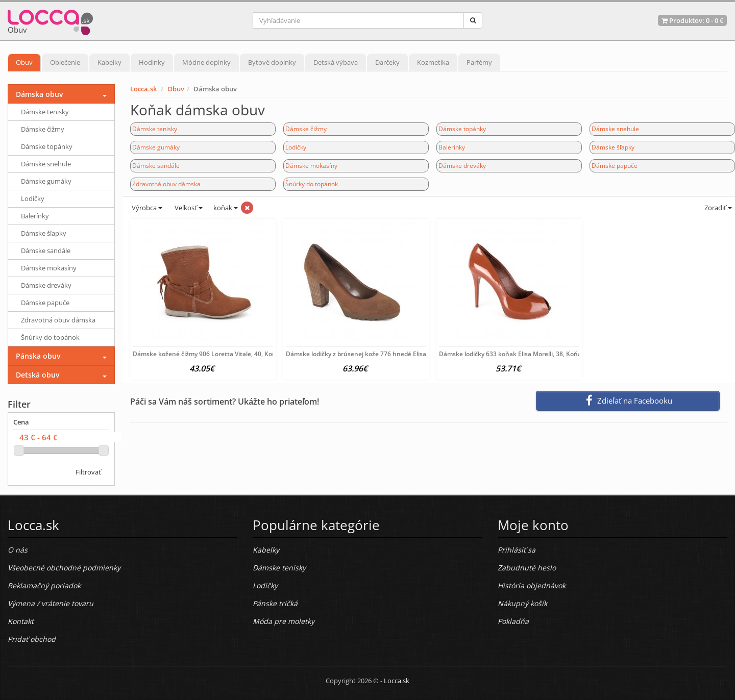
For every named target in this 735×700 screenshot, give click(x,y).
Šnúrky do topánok (312, 184)
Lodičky (296, 147)
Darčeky (387, 62)
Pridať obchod (32, 639)
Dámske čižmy (306, 129)
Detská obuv (38, 375)
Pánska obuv (38, 356)
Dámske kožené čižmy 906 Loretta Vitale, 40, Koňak (208, 354)
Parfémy (479, 62)
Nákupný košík (522, 603)
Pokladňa (513, 621)
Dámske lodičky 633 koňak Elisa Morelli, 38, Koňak (512, 354)
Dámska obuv (39, 94)
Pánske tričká (275, 603)
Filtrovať (88, 472)
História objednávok (532, 585)
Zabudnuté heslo (527, 568)
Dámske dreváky (462, 166)
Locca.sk (143, 89)
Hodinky (152, 62)
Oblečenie (65, 62)
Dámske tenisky (155, 129)
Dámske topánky (462, 129)
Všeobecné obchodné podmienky (64, 568)
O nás (18, 550)
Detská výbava (336, 62)
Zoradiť (717, 208)
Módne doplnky (206, 62)
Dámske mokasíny (311, 166)
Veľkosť (188, 208)
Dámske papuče (615, 166)
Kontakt (21, 621)
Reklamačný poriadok (44, 585)
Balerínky (452, 147)
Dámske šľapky (613, 147)
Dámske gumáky (156, 147)
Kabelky (109, 62)
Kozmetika (433, 62)
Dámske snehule (615, 129)
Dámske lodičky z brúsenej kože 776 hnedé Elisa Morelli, (367, 354)
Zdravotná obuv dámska (166, 184)
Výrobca (146, 208)
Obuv (24, 62)
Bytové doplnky (272, 62)
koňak (226, 208)
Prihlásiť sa (517, 550)
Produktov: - (692, 20)
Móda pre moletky (284, 621)
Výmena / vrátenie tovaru (51, 603)
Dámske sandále (156, 166)
